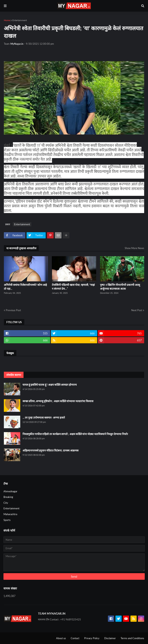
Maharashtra (10, 514)
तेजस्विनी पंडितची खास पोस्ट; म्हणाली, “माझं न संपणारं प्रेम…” (73, 287)
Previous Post (13, 310)
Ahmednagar (10, 491)
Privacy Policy (92, 638)
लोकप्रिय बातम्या (14, 375)
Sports (7, 520)
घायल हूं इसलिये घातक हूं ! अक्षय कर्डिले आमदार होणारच (50, 385)
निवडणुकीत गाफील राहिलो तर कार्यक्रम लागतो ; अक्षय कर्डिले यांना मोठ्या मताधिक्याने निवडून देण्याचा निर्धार (75, 434)
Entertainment (20, 20)
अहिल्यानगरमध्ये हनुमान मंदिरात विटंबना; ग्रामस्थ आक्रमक (51, 450)
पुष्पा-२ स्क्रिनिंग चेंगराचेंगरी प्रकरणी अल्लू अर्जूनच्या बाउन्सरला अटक (120, 287)
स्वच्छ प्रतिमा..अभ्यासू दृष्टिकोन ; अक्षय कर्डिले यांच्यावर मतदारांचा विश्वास (58, 401)
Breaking (8, 497)
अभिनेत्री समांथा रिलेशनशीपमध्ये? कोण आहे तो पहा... (25, 287)
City (6, 503)
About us (61, 638)
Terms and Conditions (132, 638)
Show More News (134, 248)
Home (7, 20)
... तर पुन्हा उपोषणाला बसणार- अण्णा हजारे (44, 417)
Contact (75, 638)
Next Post (137, 310)
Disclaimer (110, 638)
